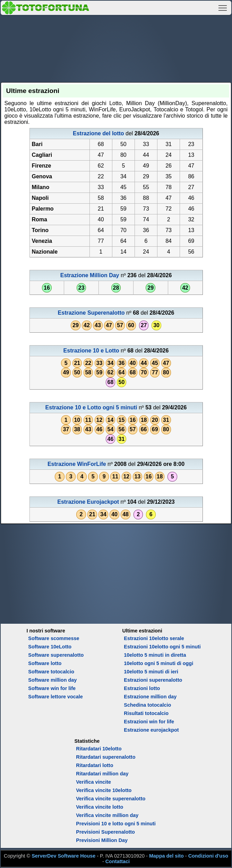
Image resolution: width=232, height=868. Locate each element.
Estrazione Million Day (90, 275)
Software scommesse (54, 638)
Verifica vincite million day (107, 815)
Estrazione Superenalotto (91, 313)
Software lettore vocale (55, 697)
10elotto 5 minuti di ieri (151, 672)
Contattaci (118, 861)
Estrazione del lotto (98, 133)
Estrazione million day (150, 697)
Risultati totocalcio (146, 713)
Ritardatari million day (102, 774)
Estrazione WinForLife (77, 464)
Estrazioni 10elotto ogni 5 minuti (162, 647)
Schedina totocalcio (147, 705)
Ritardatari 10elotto (99, 749)
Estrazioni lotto (142, 688)
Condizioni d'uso (208, 856)
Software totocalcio (51, 672)
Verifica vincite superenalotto (111, 799)
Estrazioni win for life (149, 722)
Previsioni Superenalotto (105, 832)
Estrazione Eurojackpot (88, 502)
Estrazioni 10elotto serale (154, 638)
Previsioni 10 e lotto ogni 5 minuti (116, 824)
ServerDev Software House (63, 856)
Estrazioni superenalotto (153, 680)
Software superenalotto (56, 655)
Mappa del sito (166, 856)
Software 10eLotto (50, 647)
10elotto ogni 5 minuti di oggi (158, 663)
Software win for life (52, 688)
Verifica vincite (93, 782)
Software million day (52, 680)
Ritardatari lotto (94, 765)
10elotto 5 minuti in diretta (155, 655)
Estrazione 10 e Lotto (91, 351)
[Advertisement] (116, 48)
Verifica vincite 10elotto (104, 790)
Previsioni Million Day (102, 840)
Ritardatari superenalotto (106, 757)
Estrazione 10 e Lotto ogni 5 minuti (91, 407)
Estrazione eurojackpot (151, 730)
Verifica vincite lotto (100, 807)
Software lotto (45, 663)
